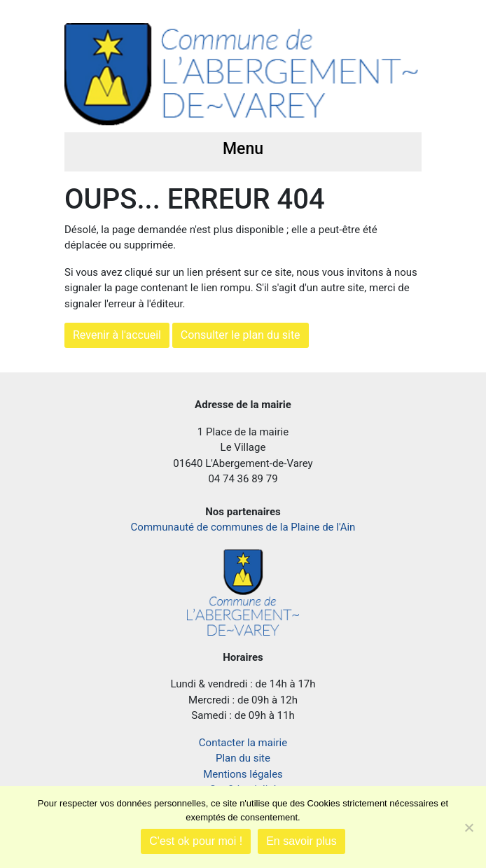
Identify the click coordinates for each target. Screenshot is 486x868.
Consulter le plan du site (241, 335)
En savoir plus (301, 841)
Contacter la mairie (243, 743)
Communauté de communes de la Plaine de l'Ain (243, 527)
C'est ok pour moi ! (196, 841)
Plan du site (243, 758)
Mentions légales (243, 774)
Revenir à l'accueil (117, 335)
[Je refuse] (468, 827)
